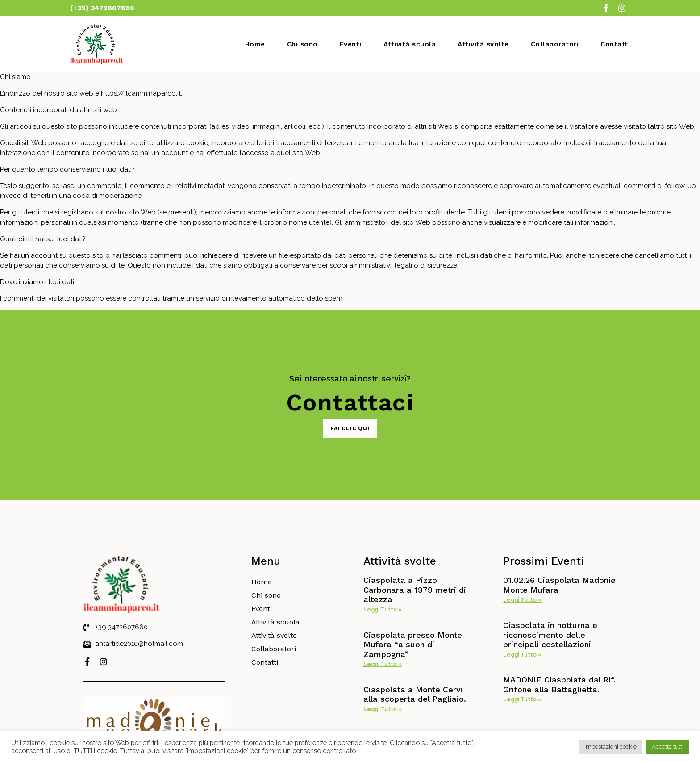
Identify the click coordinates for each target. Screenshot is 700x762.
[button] (350, 428)
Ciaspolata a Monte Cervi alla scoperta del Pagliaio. (415, 694)
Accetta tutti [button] (668, 747)
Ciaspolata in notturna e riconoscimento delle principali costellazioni (550, 635)
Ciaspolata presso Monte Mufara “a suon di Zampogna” (413, 645)
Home (255, 44)
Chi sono (302, 44)
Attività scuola (410, 44)
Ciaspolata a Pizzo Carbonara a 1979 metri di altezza (415, 590)
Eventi (351, 44)
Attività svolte (483, 44)
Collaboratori (555, 44)
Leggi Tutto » (383, 610)
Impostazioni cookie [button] (610, 747)
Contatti (615, 44)
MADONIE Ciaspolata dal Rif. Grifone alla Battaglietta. (559, 685)
